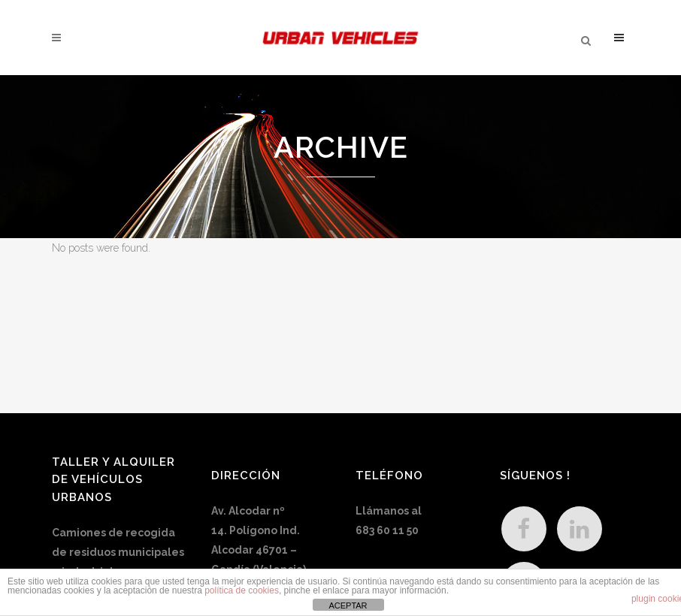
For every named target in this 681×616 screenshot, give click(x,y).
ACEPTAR (348, 605)
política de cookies (242, 590)
